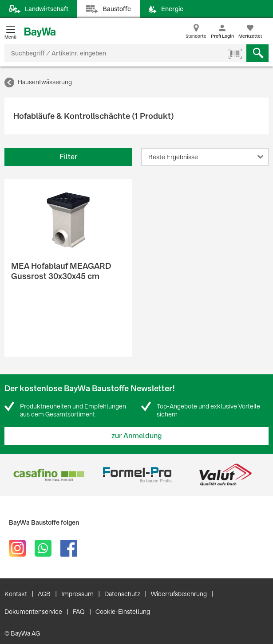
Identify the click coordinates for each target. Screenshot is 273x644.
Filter (68, 157)
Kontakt (16, 594)
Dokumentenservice (33, 612)
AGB (44, 594)
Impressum (77, 594)
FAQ (79, 612)
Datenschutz (122, 594)
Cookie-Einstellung (123, 612)
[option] (49, 475)
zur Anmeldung (137, 436)
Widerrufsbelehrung (179, 594)
